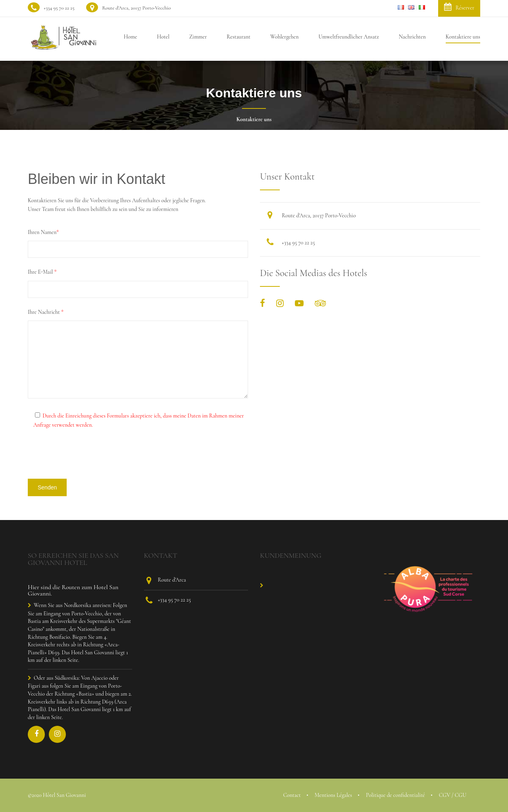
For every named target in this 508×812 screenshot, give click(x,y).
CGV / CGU (453, 795)
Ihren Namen (43, 232)
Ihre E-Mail (42, 272)
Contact (292, 795)
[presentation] (88, 457)
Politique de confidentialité (395, 795)
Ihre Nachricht (46, 312)
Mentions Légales (333, 795)
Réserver (459, 7)
